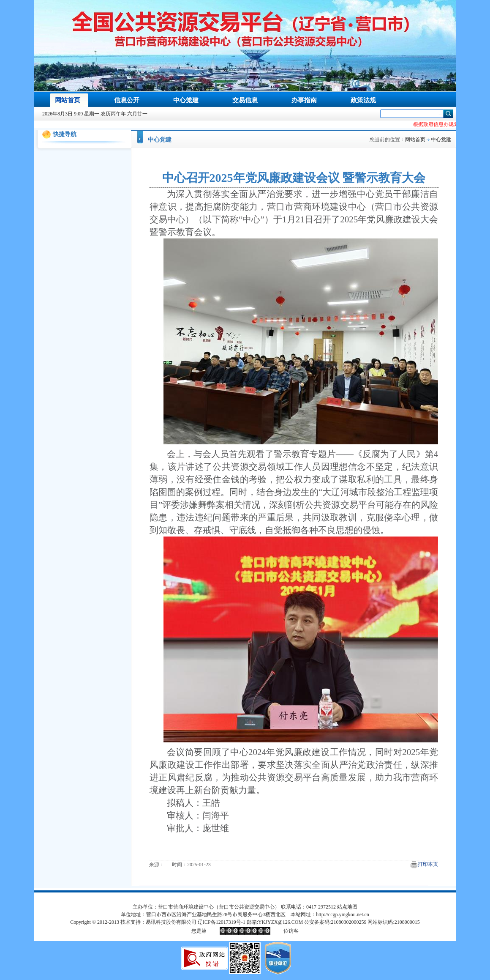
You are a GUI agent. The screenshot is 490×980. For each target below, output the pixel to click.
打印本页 (428, 864)
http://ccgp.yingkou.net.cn (343, 914)
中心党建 (160, 140)
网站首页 (415, 140)
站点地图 (347, 907)
